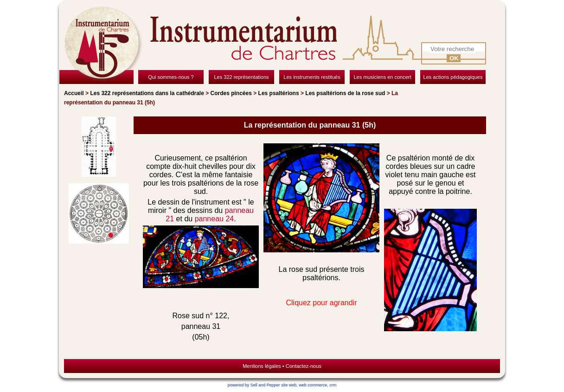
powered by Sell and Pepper (254, 385)
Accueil (74, 93)
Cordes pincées (231, 93)
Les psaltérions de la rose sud (345, 93)
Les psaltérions (279, 93)
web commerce (313, 385)
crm (333, 385)
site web (289, 385)
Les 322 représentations (147, 93)
